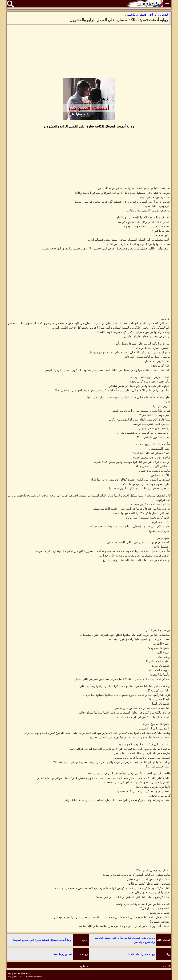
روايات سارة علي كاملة (141, 954)
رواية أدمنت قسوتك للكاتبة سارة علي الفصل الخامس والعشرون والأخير (124, 940)
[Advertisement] (89, 51)
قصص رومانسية (63, 954)
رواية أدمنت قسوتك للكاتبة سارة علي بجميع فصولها (43, 940)
